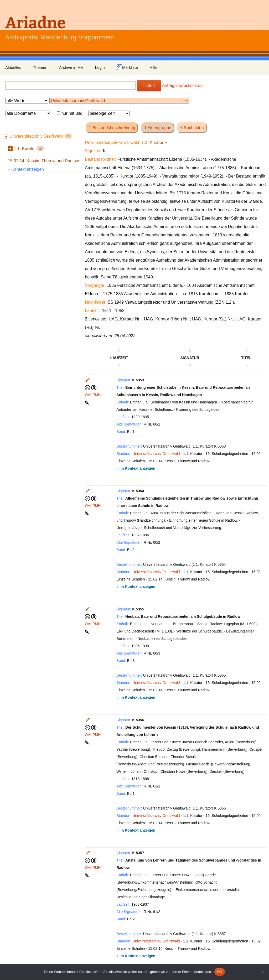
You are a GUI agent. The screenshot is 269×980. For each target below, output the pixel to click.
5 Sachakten (192, 128)
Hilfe (153, 67)
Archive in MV (71, 67)
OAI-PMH (93, 395)
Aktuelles (13, 67)
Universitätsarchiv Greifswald (156, 454)
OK (219, 972)
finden (149, 85)
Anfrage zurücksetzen (182, 85)
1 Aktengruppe (158, 128)
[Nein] (262, 972)
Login (100, 67)
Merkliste (127, 68)
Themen (40, 67)
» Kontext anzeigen (26, 169)
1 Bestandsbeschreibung (112, 128)
